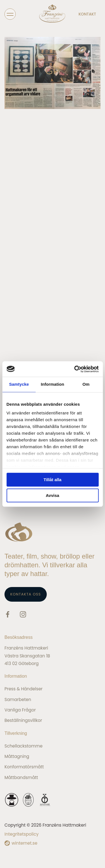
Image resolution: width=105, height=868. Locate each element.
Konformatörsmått (24, 767)
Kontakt (87, 14)
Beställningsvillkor (23, 720)
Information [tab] (53, 384)
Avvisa (53, 495)
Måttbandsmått (21, 777)
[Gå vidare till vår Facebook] (8, 615)
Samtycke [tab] (19, 384)
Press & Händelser (24, 689)
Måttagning (17, 756)
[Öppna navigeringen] (10, 14)
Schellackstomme (24, 746)
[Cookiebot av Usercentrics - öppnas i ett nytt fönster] (75, 369)
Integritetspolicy (22, 834)
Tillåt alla (53, 480)
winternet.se (25, 843)
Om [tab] (86, 384)
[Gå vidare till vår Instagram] (23, 615)
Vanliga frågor (20, 710)
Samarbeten (18, 699)
